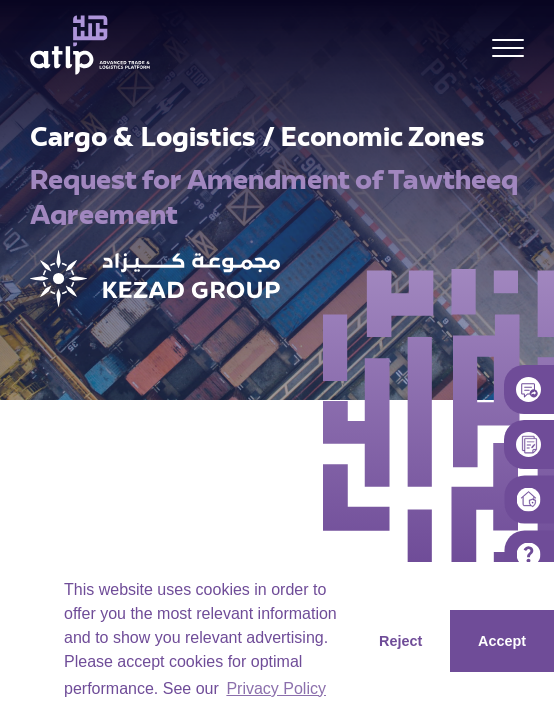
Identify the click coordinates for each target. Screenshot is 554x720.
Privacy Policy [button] (276, 688)
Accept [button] (502, 641)
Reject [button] (400, 641)
